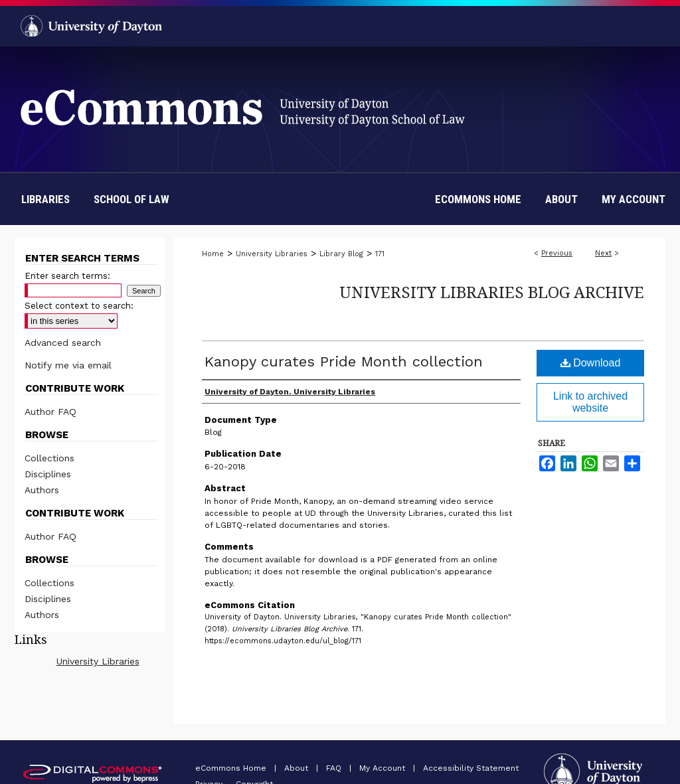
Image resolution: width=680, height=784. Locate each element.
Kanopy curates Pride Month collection (344, 361)
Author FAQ (50, 412)
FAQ (335, 768)
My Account (383, 768)
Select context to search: (79, 306)
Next (603, 253)
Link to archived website (590, 402)
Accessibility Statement (471, 768)
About (297, 768)
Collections (49, 458)
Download (591, 363)
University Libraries (272, 254)
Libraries (45, 199)
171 (380, 254)
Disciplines (48, 474)
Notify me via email (68, 365)
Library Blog (341, 254)
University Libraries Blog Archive (492, 292)
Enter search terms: (67, 276)
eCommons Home (232, 768)
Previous (557, 253)
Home (213, 254)
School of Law (131, 199)
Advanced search (63, 343)
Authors (42, 490)
